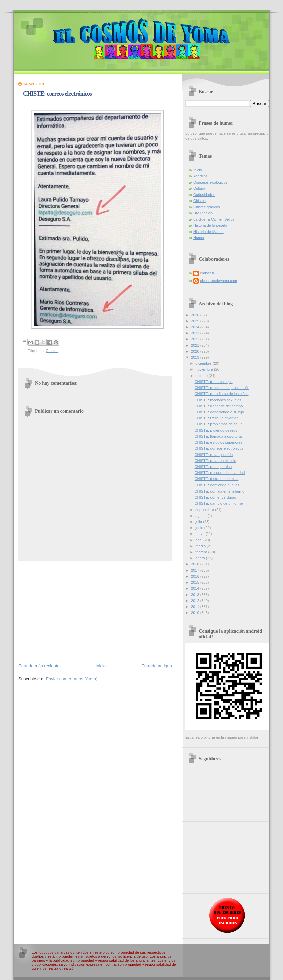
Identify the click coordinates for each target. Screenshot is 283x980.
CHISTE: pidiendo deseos (216, 430)
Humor (199, 238)
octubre (202, 376)
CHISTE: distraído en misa (217, 479)
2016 (196, 576)
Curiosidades (204, 195)
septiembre (205, 510)
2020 (196, 351)
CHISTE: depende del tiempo (219, 406)
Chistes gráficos (207, 207)
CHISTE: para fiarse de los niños (222, 394)
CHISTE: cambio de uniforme (219, 503)
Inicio (101, 666)
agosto (201, 516)
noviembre (205, 369)
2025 (196, 321)
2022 (196, 339)
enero (201, 558)
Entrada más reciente (39, 666)
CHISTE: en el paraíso (213, 467)
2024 (196, 327)
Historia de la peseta (210, 225)
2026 (196, 315)
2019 (196, 357)
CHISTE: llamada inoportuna (218, 436)
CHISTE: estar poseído (214, 455)
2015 (196, 582)
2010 (196, 613)
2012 (196, 601)
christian (207, 273)
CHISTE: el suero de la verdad (220, 473)
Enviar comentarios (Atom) (72, 679)
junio (200, 528)
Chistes (52, 351)
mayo (200, 534)
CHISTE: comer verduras (215, 497)
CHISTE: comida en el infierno (220, 491)
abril (199, 540)
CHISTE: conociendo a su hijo (219, 412)
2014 (196, 588)
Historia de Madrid (208, 232)
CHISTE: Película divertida (217, 418)
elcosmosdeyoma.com (219, 281)
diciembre (204, 363)
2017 (196, 570)
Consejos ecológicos (210, 182)
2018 (196, 564)
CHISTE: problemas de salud (219, 424)
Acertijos (200, 176)
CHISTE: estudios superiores (219, 442)
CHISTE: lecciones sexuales (218, 400)
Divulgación (203, 213)
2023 (196, 333)
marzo (201, 546)
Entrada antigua (157, 666)
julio (199, 522)
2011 (196, 607)
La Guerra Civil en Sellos (214, 219)
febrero (202, 552)
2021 (196, 345)
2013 (196, 595)
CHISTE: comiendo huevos (217, 485)
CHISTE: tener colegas (214, 382)
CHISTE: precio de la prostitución (222, 388)
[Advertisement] (95, 612)
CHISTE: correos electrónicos (219, 448)
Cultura (199, 188)
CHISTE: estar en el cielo (216, 461)
